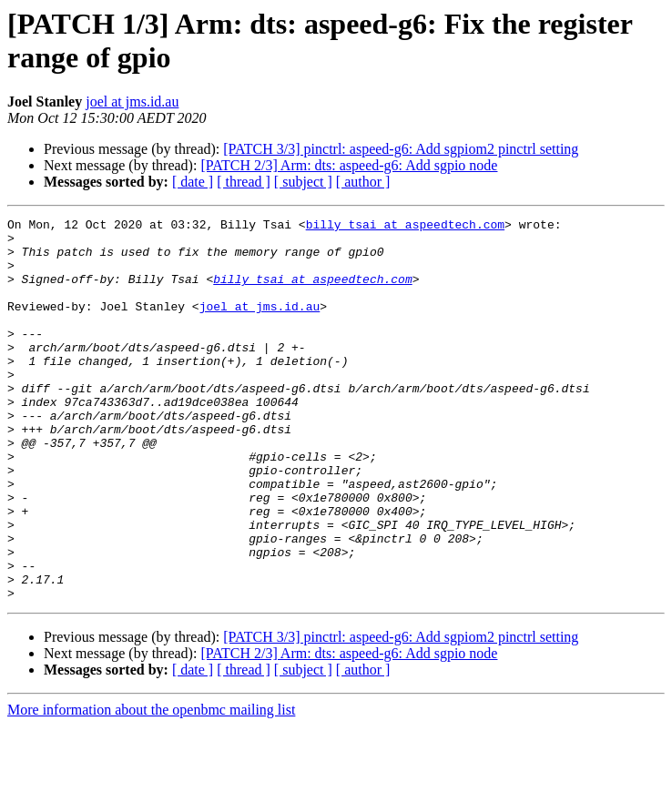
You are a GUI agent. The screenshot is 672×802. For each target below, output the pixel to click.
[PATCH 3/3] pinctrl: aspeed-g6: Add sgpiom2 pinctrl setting (401, 149)
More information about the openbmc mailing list (151, 786)
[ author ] (363, 182)
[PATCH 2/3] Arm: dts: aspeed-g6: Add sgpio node (349, 165)
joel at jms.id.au (132, 102)
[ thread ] (244, 182)
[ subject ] (303, 182)
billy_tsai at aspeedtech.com (405, 227)
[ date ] (193, 182)
